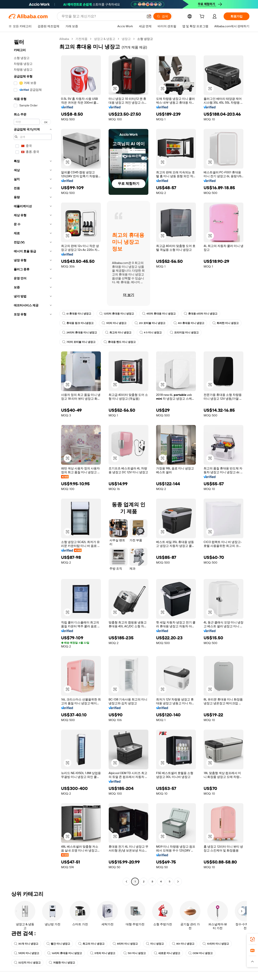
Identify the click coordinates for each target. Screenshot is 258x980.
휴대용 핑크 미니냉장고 (78, 323)
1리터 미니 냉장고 (114, 323)
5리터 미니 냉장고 (27, 953)
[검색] (162, 16)
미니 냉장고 (155, 944)
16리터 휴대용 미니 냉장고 (65, 953)
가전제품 (81, 39)
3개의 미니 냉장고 (103, 953)
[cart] (203, 17)
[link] (252, 939)
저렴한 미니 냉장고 (62, 963)
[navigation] (33, 461)
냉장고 (126, 39)
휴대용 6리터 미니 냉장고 (201, 314)
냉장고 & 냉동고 (105, 39)
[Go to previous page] (126, 882)
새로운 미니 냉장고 (167, 953)
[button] (149, 16)
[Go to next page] (178, 882)
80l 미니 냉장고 (183, 944)
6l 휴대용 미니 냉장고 (77, 314)
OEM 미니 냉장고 (200, 953)
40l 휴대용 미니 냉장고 (189, 323)
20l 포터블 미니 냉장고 (150, 323)
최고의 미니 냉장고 (118, 333)
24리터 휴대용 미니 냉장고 (80, 333)
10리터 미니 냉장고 (216, 944)
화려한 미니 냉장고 (226, 323)
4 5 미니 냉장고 (151, 333)
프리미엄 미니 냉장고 (184, 333)
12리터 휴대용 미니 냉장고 (117, 314)
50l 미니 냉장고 (135, 953)
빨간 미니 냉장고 (58, 944)
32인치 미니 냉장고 (27, 963)
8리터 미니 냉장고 (125, 944)
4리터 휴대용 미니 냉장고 (159, 314)
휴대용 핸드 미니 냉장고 (120, 342)
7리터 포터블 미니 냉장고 (79, 342)
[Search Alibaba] (102, 16)
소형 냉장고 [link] (145, 39)
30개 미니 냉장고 (26, 944)
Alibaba (64, 39)
